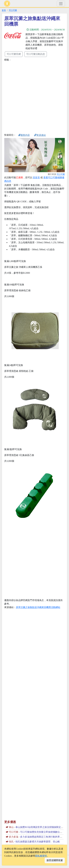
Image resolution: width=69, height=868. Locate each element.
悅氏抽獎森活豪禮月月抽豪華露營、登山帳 (38, 842)
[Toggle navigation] (61, 4)
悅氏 (11, 842)
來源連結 (40, 135)
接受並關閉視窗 (55, 860)
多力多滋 (14, 837)
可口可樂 (13, 10)
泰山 (11, 827)
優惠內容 (24, 135)
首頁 (4, 10)
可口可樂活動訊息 (36, 54)
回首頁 (36, 178)
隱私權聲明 (41, 856)
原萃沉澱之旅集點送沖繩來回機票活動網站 (38, 607)
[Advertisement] (34, 97)
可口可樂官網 (14, 54)
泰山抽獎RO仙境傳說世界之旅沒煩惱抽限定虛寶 (40, 827)
